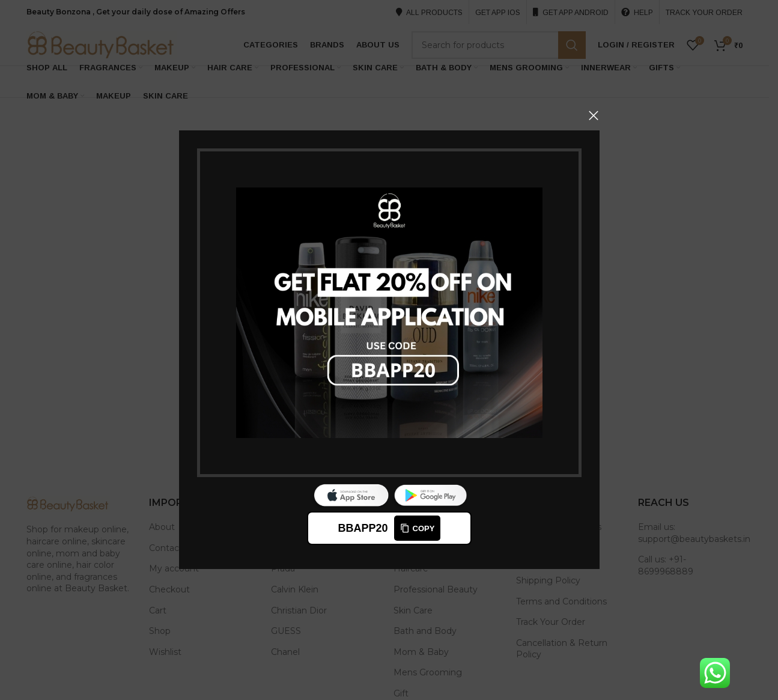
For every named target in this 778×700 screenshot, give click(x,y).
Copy (417, 529)
